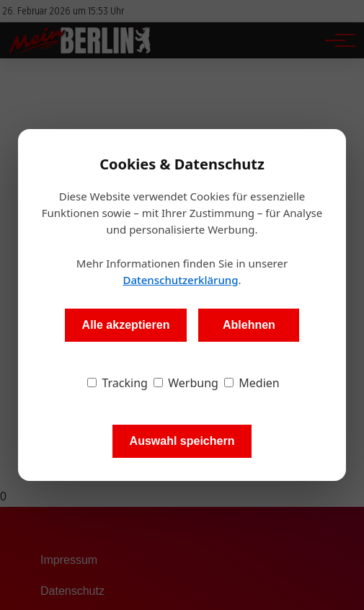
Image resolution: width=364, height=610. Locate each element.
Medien (252, 383)
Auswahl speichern (182, 441)
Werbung (186, 383)
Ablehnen (249, 325)
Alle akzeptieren (126, 325)
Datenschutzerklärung (180, 280)
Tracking (117, 383)
